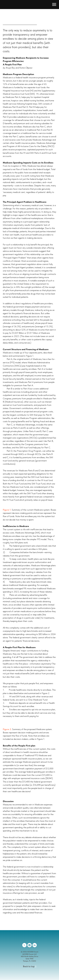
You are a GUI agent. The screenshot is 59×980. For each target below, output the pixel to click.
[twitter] (24, 945)
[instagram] (29, 945)
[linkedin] (35, 945)
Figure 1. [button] (7, 510)
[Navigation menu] (54, 5)
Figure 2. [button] (7, 729)
